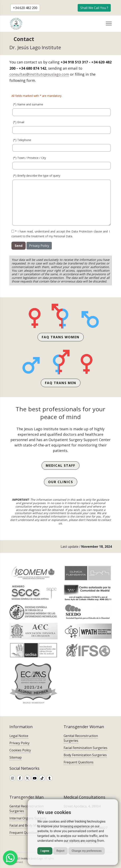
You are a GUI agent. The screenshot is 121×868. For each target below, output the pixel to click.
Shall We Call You (94, 8)
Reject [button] (60, 851)
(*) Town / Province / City (29, 158)
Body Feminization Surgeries (85, 755)
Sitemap (16, 757)
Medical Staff (60, 466)
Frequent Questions (79, 762)
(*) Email (19, 122)
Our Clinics (61, 482)
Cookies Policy (20, 750)
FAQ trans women (61, 337)
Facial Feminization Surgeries (85, 748)
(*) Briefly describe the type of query (37, 175)
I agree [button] (45, 851)
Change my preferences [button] (87, 851)
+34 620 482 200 (25, 8)
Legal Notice (19, 736)
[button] (94, 8)
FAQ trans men (61, 383)
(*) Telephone (22, 140)
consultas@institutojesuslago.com (39, 74)
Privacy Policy (39, 246)
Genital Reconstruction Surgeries (81, 738)
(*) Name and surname (28, 104)
